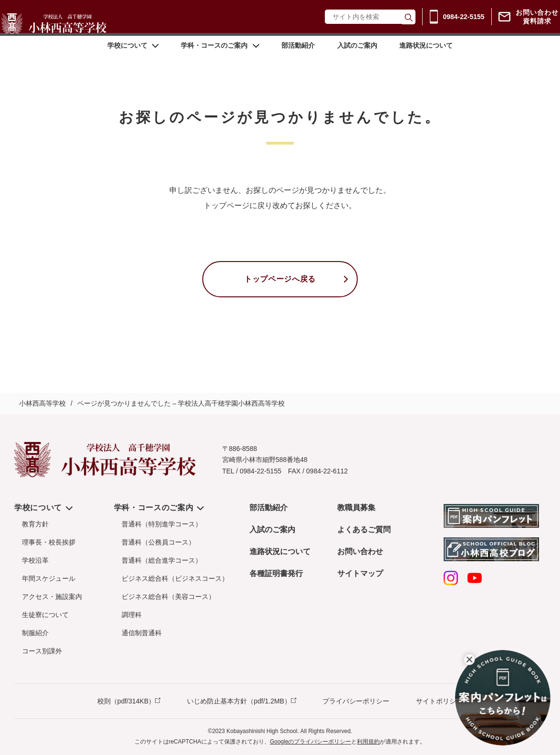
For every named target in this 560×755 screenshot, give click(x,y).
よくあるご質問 (364, 530)
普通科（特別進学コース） (162, 524)
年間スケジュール (49, 578)
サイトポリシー (439, 701)
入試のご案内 (356, 59)
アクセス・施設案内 (52, 597)
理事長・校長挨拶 (49, 542)
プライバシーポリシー (356, 701)
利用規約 (368, 742)
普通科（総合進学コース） (162, 560)
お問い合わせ (360, 551)
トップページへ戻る (280, 279)
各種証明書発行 (276, 573)
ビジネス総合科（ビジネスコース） (175, 578)
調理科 (132, 615)
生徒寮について (45, 615)
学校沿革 (35, 560)
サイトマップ (360, 573)
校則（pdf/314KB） (126, 701)
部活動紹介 (298, 59)
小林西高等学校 (42, 403)
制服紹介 (35, 633)
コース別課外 (42, 651)
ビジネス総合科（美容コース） (168, 597)
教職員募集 (356, 508)
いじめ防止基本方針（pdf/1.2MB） (239, 701)
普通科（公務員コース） (158, 542)
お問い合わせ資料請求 (529, 23)
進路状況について (425, 59)
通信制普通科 (142, 633)
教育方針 (35, 524)
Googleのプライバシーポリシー (311, 742)
